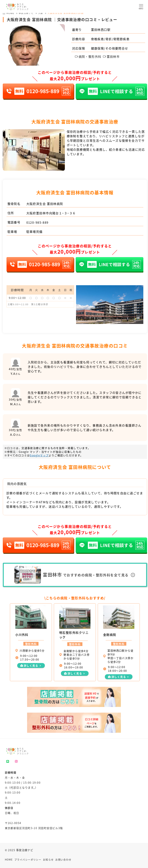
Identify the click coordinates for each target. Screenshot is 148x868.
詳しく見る (31, 665)
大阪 (41, 13)
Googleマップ (39, 455)
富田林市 (111, 56)
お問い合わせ (63, 859)
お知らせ (48, 859)
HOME (9, 859)
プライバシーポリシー (28, 859)
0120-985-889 (37, 222)
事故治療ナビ (26, 13)
